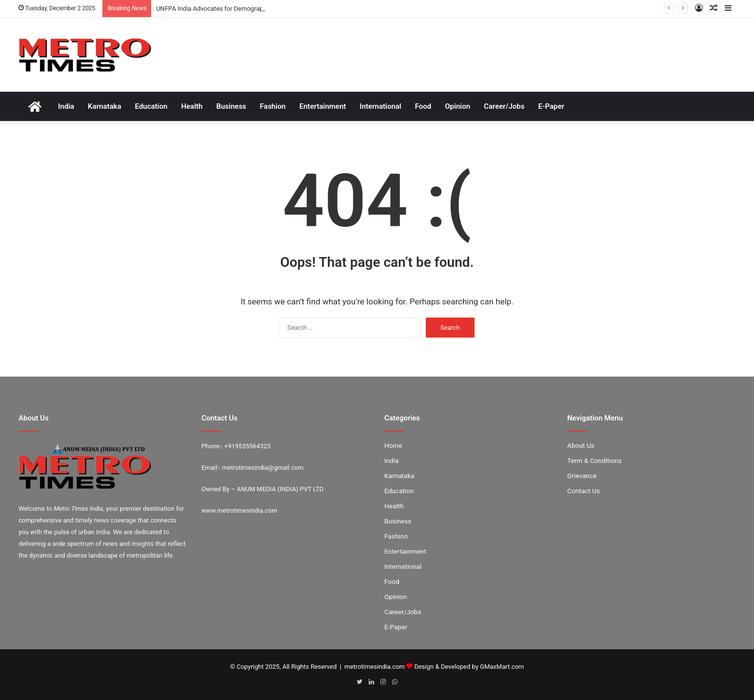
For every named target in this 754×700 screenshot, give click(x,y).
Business (231, 106)
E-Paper (551, 106)
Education (151, 106)
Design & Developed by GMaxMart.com (469, 667)
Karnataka (104, 106)
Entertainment (323, 106)
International (380, 106)
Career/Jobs (504, 106)
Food (423, 106)
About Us (581, 445)
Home (393, 445)
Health (192, 106)
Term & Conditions (595, 460)
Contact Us (584, 491)
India (66, 106)
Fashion (273, 106)
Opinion (457, 106)
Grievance (582, 476)
